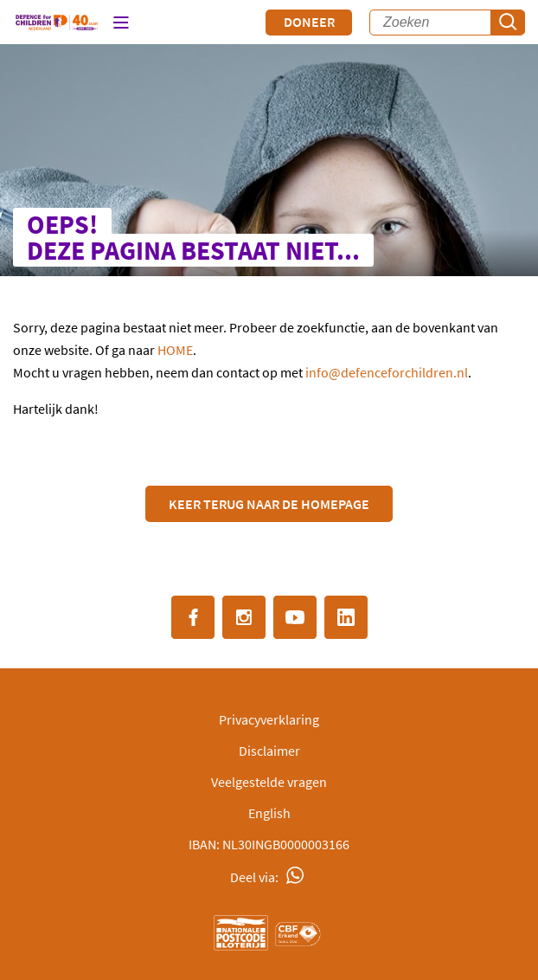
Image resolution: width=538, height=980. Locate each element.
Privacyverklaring (269, 719)
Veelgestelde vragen (269, 782)
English (269, 813)
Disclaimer (269, 751)
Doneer (309, 22)
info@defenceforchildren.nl (387, 372)
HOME (175, 350)
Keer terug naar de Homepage (269, 504)
